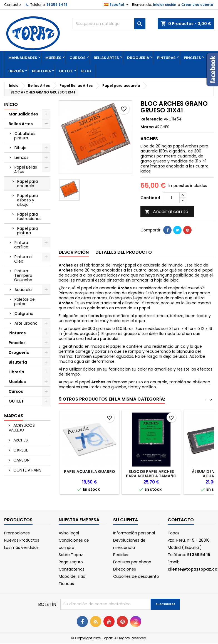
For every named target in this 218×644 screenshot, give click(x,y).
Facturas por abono (132, 562)
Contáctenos (72, 569)
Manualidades (23, 58)
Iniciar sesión (165, 5)
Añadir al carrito (166, 212)
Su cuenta (126, 520)
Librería (16, 71)
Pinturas (166, 58)
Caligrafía (24, 314)
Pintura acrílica (21, 245)
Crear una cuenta (197, 5)
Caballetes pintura (25, 136)
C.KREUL (20, 450)
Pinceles (192, 58)
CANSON (21, 460)
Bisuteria (41, 71)
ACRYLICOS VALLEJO (22, 428)
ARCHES (20, 440)
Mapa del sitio (72, 576)
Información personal (134, 533)
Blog (86, 71)
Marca (147, 127)
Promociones (17, 533)
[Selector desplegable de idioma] (117, 5)
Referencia (152, 119)
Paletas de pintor (24, 302)
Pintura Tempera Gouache (23, 275)
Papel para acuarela (27, 184)
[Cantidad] (171, 198)
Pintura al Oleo (23, 259)
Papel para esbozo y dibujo (27, 200)
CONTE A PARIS (27, 470)
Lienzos (21, 157)
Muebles (53, 58)
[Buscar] (109, 24)
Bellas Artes (106, 58)
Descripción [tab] (74, 252)
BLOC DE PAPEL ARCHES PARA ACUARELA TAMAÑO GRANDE (151, 476)
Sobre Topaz (71, 555)
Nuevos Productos (22, 540)
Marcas (14, 416)
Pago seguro (71, 562)
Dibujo (20, 148)
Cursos (78, 58)
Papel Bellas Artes (26, 169)
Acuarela (23, 290)
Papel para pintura (27, 231)
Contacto (12, 5)
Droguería (138, 58)
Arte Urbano (26, 323)
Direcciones (125, 569)
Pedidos (121, 555)
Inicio (11, 104)
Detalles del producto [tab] (124, 252)
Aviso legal (69, 533)
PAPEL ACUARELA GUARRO (90, 472)
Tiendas (66, 584)
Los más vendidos (21, 547)
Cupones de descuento (136, 576)
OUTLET (66, 71)
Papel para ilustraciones (29, 216)
